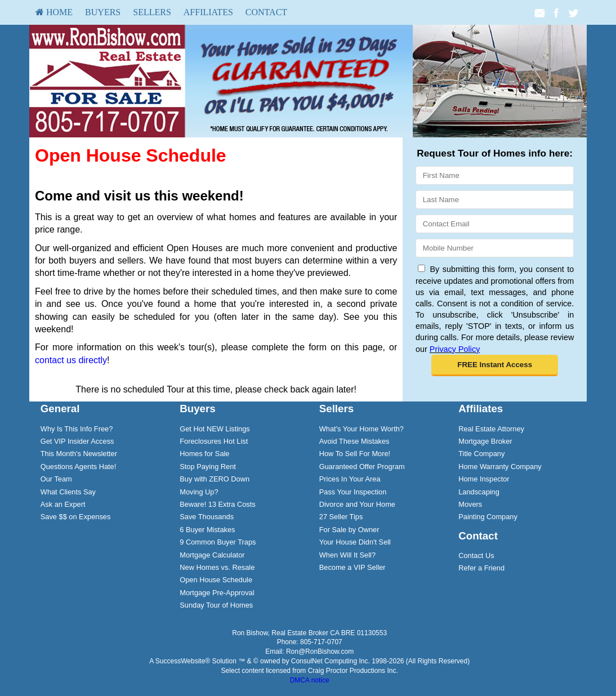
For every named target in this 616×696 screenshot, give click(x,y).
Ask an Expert (63, 504)
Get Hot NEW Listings (215, 429)
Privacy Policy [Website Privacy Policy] (455, 349)
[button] (495, 365)
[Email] (495, 224)
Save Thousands (207, 517)
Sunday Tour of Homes (216, 605)
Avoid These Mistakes (354, 441)
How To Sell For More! (355, 454)
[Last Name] (495, 200)
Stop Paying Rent (208, 467)
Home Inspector (484, 479)
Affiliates (208, 12)
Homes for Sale (204, 454)
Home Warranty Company (500, 467)
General (60, 409)
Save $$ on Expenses (76, 517)
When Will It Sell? (347, 555)
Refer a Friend (481, 568)
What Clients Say (68, 492)
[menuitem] (54, 12)
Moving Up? (199, 492)
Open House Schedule (216, 580)
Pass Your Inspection (353, 492)
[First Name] (495, 175)
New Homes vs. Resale (217, 567)
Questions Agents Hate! (78, 467)
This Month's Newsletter (79, 454)
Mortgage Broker (485, 441)
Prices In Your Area (350, 479)
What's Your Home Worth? (361, 429)
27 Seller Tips (341, 517)
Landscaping (479, 492)
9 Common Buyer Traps (218, 542)
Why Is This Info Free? (77, 429)
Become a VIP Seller (352, 567)
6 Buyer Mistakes (207, 530)
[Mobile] (495, 248)
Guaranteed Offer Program (362, 467)
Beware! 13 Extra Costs (217, 504)
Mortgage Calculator (212, 555)
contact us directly (71, 360)
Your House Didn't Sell (355, 542)
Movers (470, 504)
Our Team (56, 479)
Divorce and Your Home (357, 504)
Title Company (481, 454)
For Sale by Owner (349, 530)
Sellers (152, 12)
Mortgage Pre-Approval (217, 593)
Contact (266, 12)
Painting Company (488, 517)
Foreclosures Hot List (214, 441)
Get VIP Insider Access (77, 441)
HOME (54, 12)
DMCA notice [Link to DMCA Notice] (310, 680)
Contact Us (476, 556)
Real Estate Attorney (491, 429)
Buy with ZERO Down (215, 479)
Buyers (103, 12)
